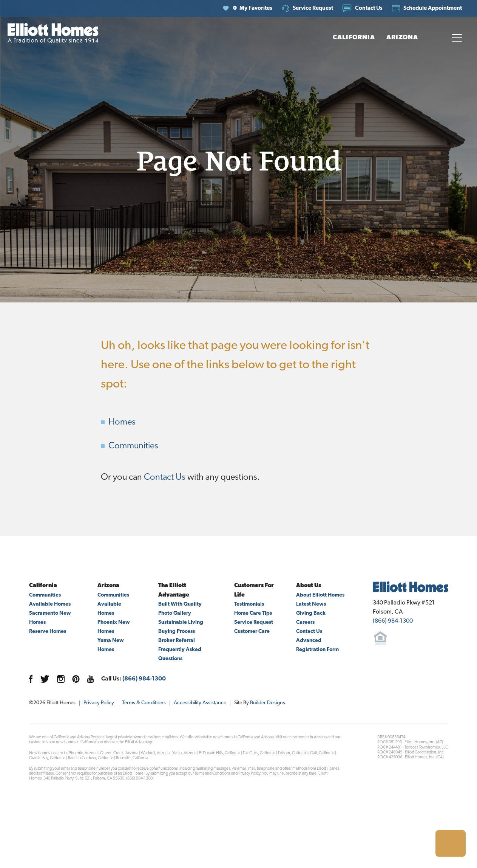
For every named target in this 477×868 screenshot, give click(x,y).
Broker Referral (177, 641)
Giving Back (311, 613)
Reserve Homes (48, 632)
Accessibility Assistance (200, 703)
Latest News (311, 604)
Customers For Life (254, 591)
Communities (133, 446)
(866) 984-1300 (144, 679)
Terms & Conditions (144, 703)
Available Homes (50, 604)
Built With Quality (180, 604)
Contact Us (165, 477)
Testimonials (249, 604)
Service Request (254, 622)
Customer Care (252, 632)
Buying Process (177, 632)
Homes (122, 422)
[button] (363, 9)
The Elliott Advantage (174, 591)
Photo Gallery (175, 613)
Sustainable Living (181, 622)
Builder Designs (268, 703)
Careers (305, 622)
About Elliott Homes (320, 595)
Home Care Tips (253, 613)
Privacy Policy (99, 703)
